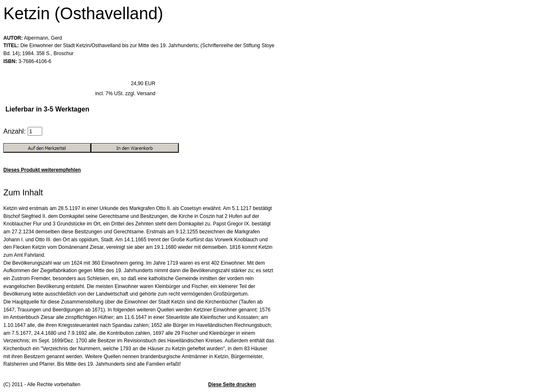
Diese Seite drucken (232, 384)
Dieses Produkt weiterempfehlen (42, 170)
